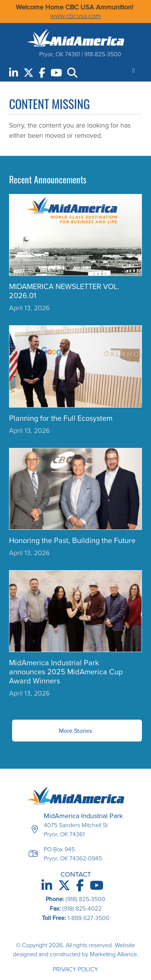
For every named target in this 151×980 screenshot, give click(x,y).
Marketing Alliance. (114, 954)
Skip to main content (0, 7)
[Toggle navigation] (134, 70)
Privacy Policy (75, 969)
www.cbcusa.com (75, 16)
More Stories (75, 731)
